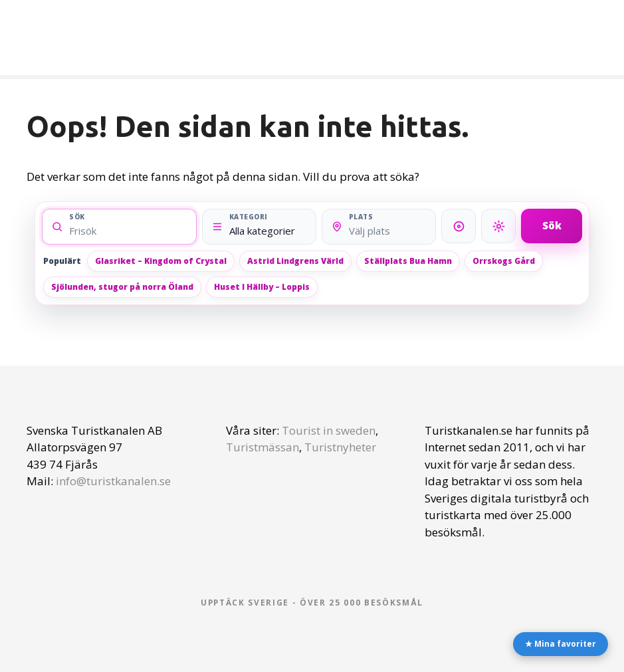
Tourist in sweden (329, 430)
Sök (552, 225)
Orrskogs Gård (504, 261)
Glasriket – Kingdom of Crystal (161, 261)
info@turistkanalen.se (113, 481)
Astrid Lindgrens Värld (295, 261)
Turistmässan (262, 447)
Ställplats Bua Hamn (408, 261)
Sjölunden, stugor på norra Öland (122, 287)
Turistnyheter (340, 447)
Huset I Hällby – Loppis (262, 287)
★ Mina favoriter (561, 644)
